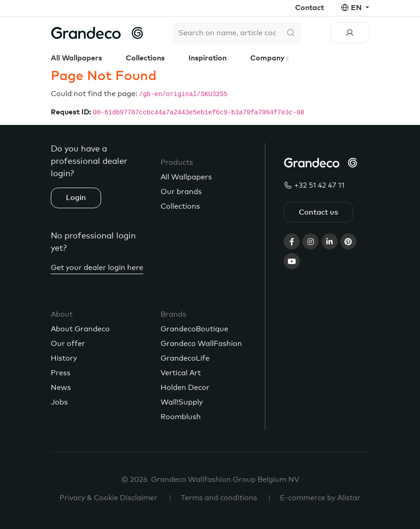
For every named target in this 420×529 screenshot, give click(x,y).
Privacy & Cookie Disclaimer (108, 498)
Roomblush (181, 417)
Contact (310, 8)
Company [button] (268, 58)
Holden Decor (185, 388)
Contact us (318, 212)
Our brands (181, 192)
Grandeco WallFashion (201, 344)
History (64, 358)
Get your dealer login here (97, 268)
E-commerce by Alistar (320, 498)
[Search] (227, 33)
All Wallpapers (76, 58)
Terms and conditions (219, 498)
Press (61, 373)
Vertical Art (181, 373)
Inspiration (207, 58)
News (61, 388)
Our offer (68, 344)
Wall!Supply (182, 402)
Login (76, 198)
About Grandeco (80, 329)
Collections (145, 58)
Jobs (59, 402)
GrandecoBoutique (194, 329)
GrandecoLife (185, 358)
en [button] (357, 8)
